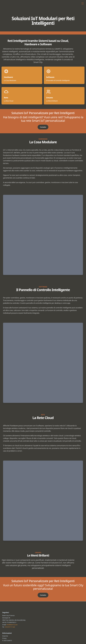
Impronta (5, 643)
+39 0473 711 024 (10, 634)
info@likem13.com (12, 632)
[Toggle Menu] (83, 4)
